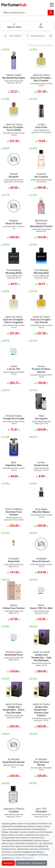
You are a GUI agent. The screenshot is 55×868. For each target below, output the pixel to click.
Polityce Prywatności (24, 858)
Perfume (14, 5)
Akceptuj (8, 863)
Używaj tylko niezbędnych (31, 863)
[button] (52, 5)
